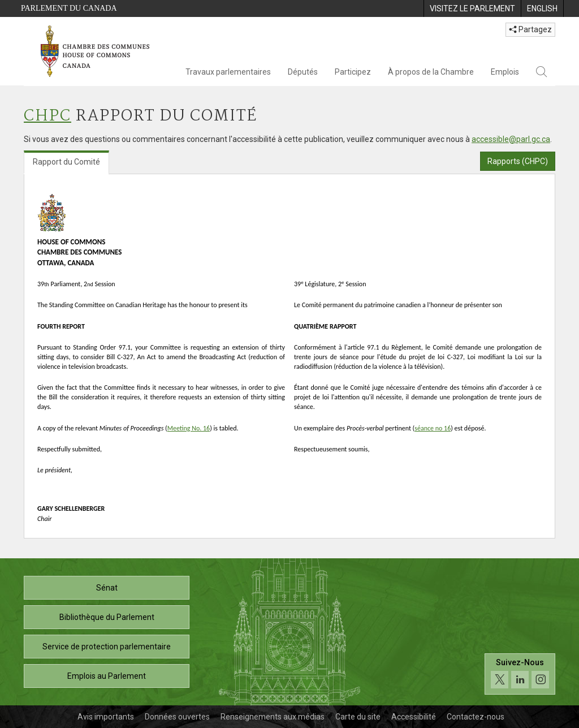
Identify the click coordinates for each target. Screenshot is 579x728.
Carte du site (358, 717)
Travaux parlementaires (228, 72)
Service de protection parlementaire (107, 647)
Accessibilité (414, 717)
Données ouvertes (177, 717)
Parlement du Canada (69, 8)
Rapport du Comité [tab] (66, 162)
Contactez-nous (476, 717)
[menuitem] (472, 8)
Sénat (107, 588)
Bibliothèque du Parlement (107, 617)
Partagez (530, 29)
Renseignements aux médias (273, 717)
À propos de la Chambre (431, 72)
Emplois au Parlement (107, 676)
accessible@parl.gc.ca (511, 139)
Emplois (505, 72)
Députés (303, 72)
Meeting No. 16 (189, 428)
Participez (353, 72)
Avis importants (106, 717)
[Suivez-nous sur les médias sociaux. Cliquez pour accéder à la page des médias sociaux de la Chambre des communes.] (520, 674)
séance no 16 (433, 428)
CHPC (47, 116)
